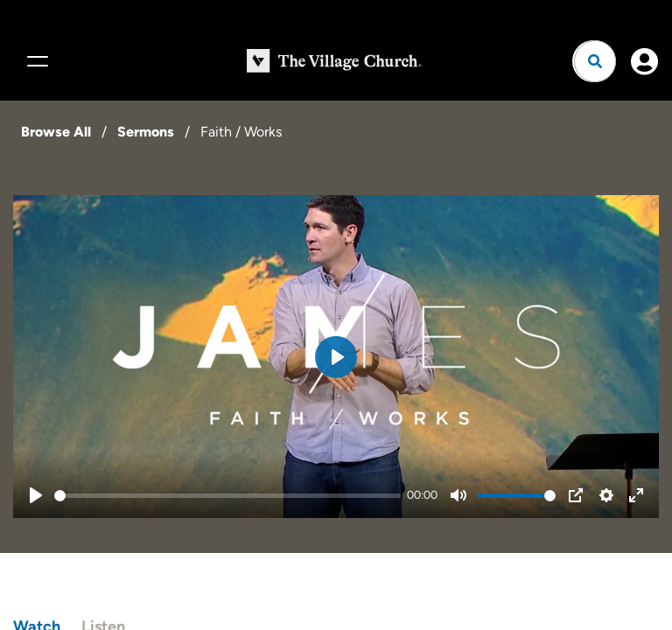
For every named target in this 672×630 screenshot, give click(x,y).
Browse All (56, 132)
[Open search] (595, 61)
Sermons (146, 132)
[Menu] (35, 61)
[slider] (227, 496)
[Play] (36, 495)
